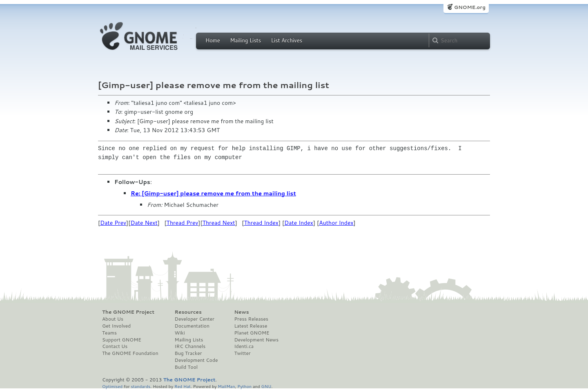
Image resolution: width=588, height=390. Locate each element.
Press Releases (251, 319)
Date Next (144, 223)
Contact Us (115, 346)
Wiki (180, 333)
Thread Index (262, 223)
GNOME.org (470, 7)
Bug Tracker (188, 353)
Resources (188, 312)
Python (244, 386)
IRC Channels (190, 346)
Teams (109, 333)
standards (140, 386)
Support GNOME (122, 340)
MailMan (226, 386)
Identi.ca (244, 346)
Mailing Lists (245, 40)
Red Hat (183, 386)
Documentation (192, 326)
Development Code (196, 360)
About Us (113, 319)
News (241, 312)
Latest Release (251, 326)
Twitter (242, 353)
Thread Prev (183, 223)
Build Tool (186, 367)
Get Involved (116, 326)
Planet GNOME (252, 333)
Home (213, 40)
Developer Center (195, 319)
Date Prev (113, 223)
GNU (266, 386)
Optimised (112, 386)
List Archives (287, 40)
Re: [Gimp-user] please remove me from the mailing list (213, 193)
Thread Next (219, 223)
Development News (256, 340)
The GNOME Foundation (130, 353)
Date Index (299, 223)
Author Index (336, 223)
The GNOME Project (128, 312)
